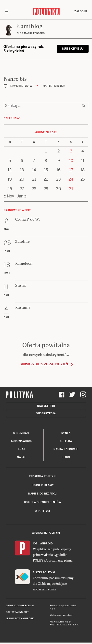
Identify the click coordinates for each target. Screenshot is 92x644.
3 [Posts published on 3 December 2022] (71, 151)
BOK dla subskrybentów (43, 502)
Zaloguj (81, 11)
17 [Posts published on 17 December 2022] (71, 170)
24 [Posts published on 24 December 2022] (71, 179)
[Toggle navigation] (7, 11)
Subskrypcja (46, 413)
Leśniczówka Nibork (20, 619)
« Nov (9, 196)
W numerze (21, 433)
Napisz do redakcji (43, 494)
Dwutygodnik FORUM (20, 606)
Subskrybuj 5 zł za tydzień (44, 364)
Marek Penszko (54, 86)
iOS (35, 544)
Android (46, 544)
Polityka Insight (17, 612)
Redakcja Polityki (43, 476)
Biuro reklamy (43, 485)
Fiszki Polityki (44, 572)
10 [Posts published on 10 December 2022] (71, 161)
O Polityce (43, 511)
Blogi (66, 457)
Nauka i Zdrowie (66, 449)
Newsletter (46, 406)
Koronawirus (21, 441)
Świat (21, 457)
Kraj (21, 449)
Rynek (66, 433)
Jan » (22, 196)
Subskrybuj (73, 49)
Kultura (66, 441)
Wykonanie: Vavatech (62, 615)
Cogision (64, 606)
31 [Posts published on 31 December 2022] (71, 189)
